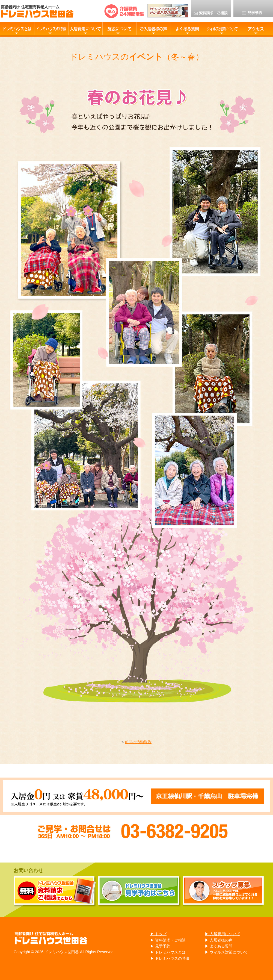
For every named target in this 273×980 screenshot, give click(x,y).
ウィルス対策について (222, 29)
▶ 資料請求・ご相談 (168, 940)
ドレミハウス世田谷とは (17, 29)
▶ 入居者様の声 (219, 940)
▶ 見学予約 (160, 946)
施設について (119, 29)
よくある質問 (188, 29)
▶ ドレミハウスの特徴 (170, 958)
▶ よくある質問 (219, 946)
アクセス (256, 29)
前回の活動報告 (138, 742)
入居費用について (85, 29)
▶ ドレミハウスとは (168, 952)
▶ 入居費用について (222, 934)
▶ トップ (158, 934)
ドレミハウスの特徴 (51, 29)
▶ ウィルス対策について (226, 952)
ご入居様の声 (154, 29)
